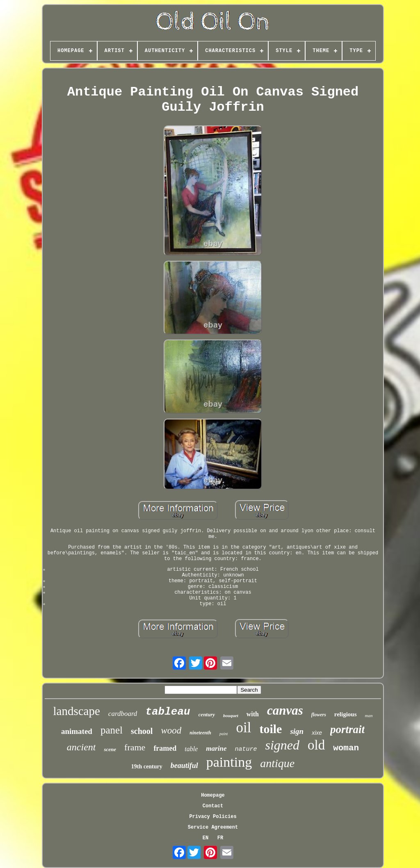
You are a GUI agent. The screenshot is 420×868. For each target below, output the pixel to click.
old (316, 745)
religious (346, 714)
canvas (285, 710)
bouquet (231, 715)
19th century (147, 767)
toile (270, 729)
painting (229, 762)
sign (297, 731)
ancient (81, 747)
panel (112, 730)
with (253, 714)
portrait (347, 729)
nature (246, 749)
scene (110, 749)
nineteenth (200, 733)
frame (135, 747)
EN (205, 838)
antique (277, 763)
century (207, 714)
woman (346, 748)
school (142, 731)
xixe (317, 733)
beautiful (184, 765)
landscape (77, 711)
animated (77, 731)
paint (224, 734)
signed (282, 745)
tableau (168, 712)
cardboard (123, 714)
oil (243, 728)
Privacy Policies (213, 817)
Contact (213, 806)
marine (216, 748)
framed (165, 748)
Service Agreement (213, 827)
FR (220, 838)
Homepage (213, 795)
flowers (319, 715)
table (191, 749)
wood (171, 730)
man (369, 715)
